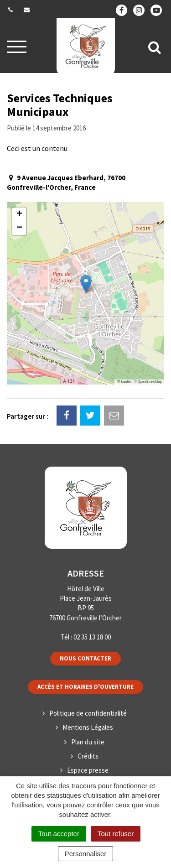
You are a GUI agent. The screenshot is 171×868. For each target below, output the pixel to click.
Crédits (88, 756)
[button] (86, 284)
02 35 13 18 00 (92, 637)
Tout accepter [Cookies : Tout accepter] (59, 834)
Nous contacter (85, 658)
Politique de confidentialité (88, 713)
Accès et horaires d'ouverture (85, 687)
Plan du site (88, 742)
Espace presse (88, 770)
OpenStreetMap (150, 382)
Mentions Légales (88, 727)
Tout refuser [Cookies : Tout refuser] (116, 834)
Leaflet (124, 382)
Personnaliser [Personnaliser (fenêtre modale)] (86, 854)
